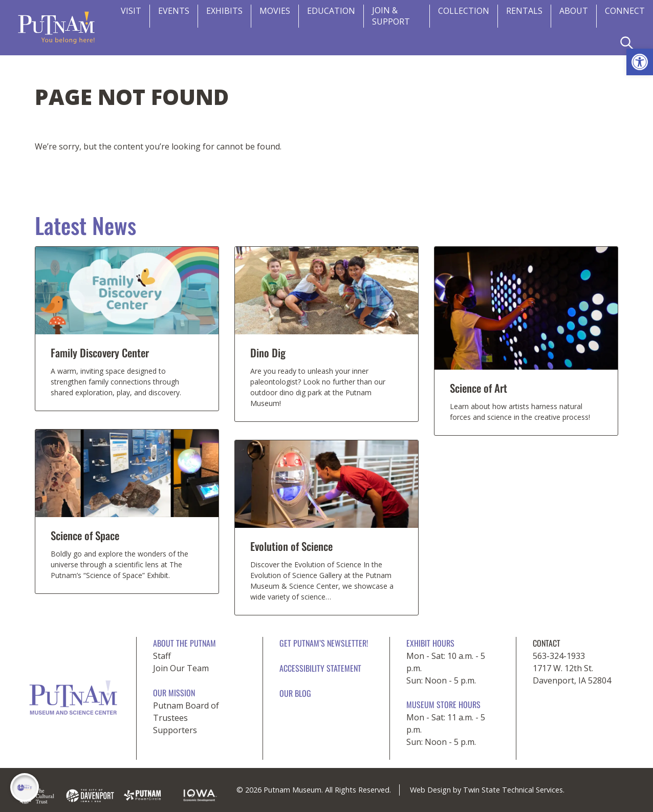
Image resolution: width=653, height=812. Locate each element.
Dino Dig (268, 352)
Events (174, 11)
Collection (464, 11)
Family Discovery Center (100, 352)
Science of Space (85, 535)
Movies (275, 11)
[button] (640, 62)
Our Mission (174, 693)
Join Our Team (181, 668)
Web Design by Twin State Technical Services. (487, 790)
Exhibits (224, 11)
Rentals (524, 11)
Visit (131, 11)
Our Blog (295, 693)
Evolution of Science (291, 546)
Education (331, 11)
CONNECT (625, 11)
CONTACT (547, 643)
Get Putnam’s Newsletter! (324, 643)
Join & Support (391, 16)
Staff (162, 656)
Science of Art (478, 388)
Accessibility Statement (320, 668)
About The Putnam (184, 643)
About (574, 11)
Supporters (175, 730)
